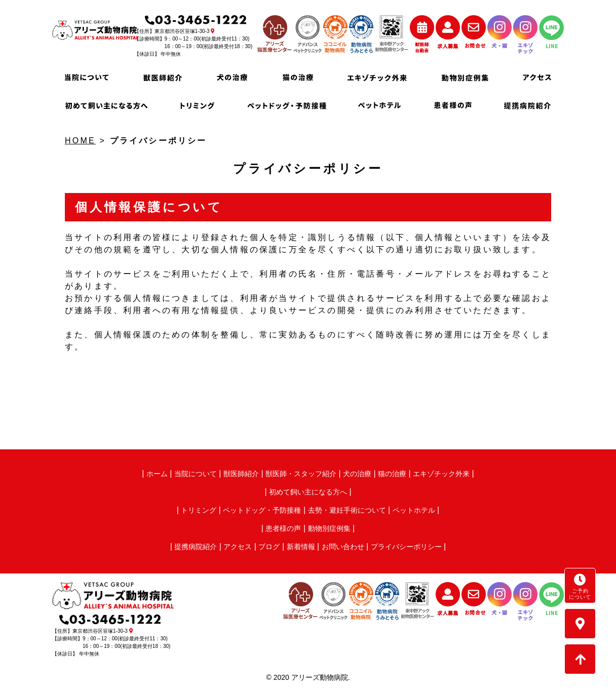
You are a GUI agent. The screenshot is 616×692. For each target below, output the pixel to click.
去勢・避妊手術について (347, 510)
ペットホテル (414, 510)
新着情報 (301, 547)
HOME (80, 141)
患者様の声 (283, 528)
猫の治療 (392, 474)
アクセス (238, 547)
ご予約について (580, 587)
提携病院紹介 (196, 547)
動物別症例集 (329, 528)
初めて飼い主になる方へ (308, 492)
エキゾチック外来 (441, 474)
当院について (196, 474)
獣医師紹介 (241, 474)
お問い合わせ (343, 547)
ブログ (269, 547)
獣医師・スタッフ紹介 (301, 474)
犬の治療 (357, 474)
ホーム (157, 474)
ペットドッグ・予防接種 (262, 510)
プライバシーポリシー (406, 547)
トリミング (199, 510)
